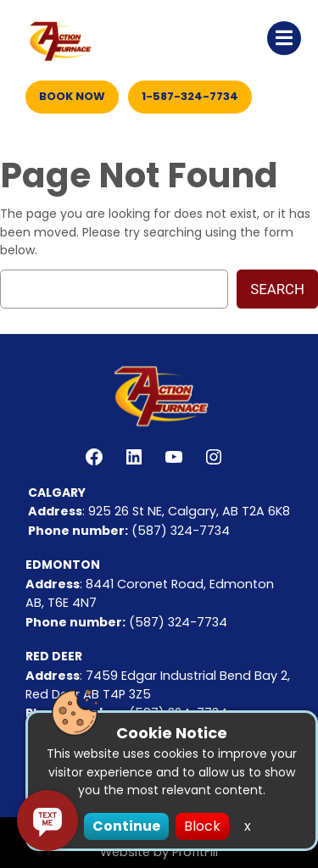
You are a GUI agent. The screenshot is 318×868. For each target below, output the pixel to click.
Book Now (72, 96)
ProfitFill (195, 852)
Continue (126, 826)
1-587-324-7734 (190, 96)
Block (202, 826)
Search (277, 289)
